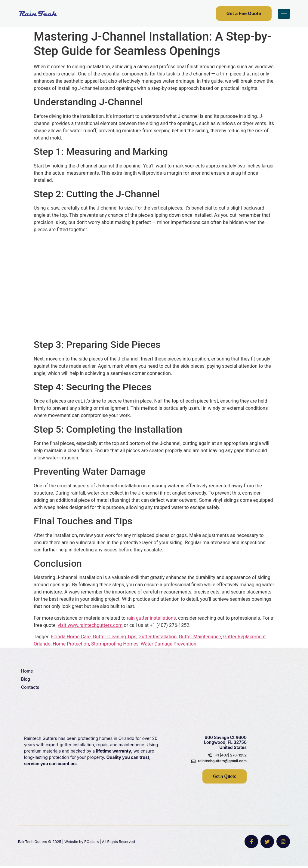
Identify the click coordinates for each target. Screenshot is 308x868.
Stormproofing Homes (115, 644)
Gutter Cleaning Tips (115, 637)
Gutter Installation (157, 637)
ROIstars (91, 843)
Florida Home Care (71, 637)
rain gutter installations (151, 618)
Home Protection (71, 644)
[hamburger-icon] (284, 14)
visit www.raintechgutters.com (90, 625)
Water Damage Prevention (169, 644)
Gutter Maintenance (200, 637)
